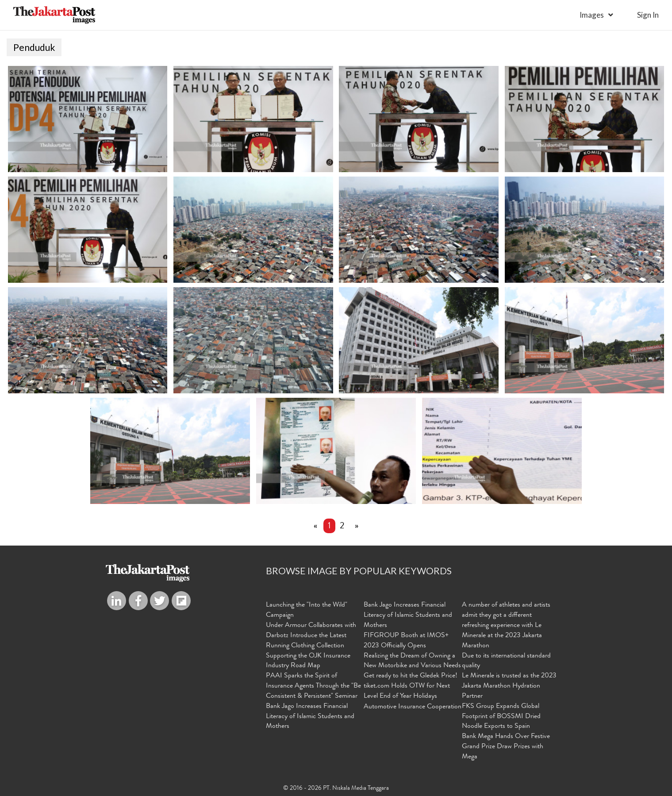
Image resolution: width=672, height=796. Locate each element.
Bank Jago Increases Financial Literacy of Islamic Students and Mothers (310, 717)
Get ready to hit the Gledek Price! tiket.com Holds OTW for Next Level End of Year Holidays (411, 686)
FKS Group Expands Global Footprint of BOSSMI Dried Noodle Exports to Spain (501, 717)
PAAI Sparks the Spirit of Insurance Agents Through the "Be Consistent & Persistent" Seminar (313, 686)
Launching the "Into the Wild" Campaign (307, 610)
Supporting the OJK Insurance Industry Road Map (308, 661)
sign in (648, 15)
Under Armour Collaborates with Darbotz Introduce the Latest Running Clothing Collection (311, 636)
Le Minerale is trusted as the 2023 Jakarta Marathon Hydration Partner (509, 686)
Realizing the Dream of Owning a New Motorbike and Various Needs (412, 661)
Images (592, 15)
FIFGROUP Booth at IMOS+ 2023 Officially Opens (406, 641)
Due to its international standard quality (506, 661)
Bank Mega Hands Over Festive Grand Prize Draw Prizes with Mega (506, 747)
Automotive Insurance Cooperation (413, 707)
